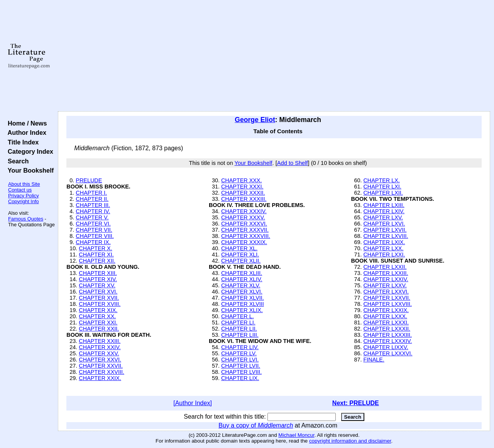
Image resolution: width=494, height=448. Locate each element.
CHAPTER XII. (97, 261)
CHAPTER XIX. (98, 310)
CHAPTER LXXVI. (386, 292)
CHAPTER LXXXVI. (388, 353)
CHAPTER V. (92, 217)
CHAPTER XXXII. (243, 193)
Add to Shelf (293, 163)
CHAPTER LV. (239, 353)
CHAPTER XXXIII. (244, 199)
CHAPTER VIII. (95, 236)
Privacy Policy (24, 196)
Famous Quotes (26, 219)
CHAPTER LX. (381, 180)
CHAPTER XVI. (98, 292)
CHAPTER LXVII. (385, 230)
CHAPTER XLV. (241, 285)
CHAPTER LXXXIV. (387, 341)
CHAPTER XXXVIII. (246, 236)
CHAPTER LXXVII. (387, 298)
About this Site (24, 184)
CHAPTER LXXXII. (387, 329)
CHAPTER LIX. (240, 378)
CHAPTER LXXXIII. (387, 335)
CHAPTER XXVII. (101, 366)
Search (16, 161)
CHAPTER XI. (96, 255)
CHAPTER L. (238, 316)
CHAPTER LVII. (241, 366)
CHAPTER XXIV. (100, 347)
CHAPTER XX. (97, 316)
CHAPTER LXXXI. (386, 322)
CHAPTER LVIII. (241, 372)
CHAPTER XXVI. (100, 360)
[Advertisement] (274, 56)
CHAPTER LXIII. (384, 205)
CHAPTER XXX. (242, 180)
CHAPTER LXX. (383, 248)
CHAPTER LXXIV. (386, 279)
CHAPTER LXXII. (385, 267)
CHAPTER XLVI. (242, 292)
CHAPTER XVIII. (100, 304)
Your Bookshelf (29, 170)
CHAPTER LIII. (240, 335)
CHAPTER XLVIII (243, 304)
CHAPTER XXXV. (243, 217)
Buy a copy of (256, 425)
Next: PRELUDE (356, 403)
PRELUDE (89, 180)
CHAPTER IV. (93, 211)
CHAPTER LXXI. (384, 255)
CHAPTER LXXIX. (386, 310)
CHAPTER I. (91, 193)
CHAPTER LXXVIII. (387, 304)
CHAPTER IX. (93, 242)
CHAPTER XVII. (99, 298)
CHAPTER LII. (239, 329)
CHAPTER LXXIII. (386, 273)
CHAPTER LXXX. (385, 316)
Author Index (25, 132)
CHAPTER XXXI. (242, 187)
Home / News (26, 123)
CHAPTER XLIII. (242, 273)
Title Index (21, 142)
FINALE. (374, 360)
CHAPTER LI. (238, 322)
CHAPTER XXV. (99, 353)
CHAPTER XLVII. (243, 298)
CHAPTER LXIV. (384, 211)
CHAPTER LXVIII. (386, 236)
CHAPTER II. (92, 199)
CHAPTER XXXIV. (244, 211)
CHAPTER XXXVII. (245, 230)
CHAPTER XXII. (99, 329)
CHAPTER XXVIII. (102, 372)
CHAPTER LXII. (383, 193)
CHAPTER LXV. (383, 217)
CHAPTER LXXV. (385, 285)
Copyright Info (24, 201)
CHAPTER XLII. (241, 261)
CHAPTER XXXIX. (244, 242)
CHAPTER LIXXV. (386, 347)
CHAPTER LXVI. (384, 224)
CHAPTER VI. (93, 224)
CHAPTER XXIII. (100, 341)
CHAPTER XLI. (240, 255)
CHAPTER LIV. (240, 347)
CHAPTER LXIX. (384, 242)
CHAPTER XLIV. (242, 279)
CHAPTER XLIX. (242, 310)
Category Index (29, 151)
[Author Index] (193, 403)
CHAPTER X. (95, 248)
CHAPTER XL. (239, 248)
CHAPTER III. (93, 205)
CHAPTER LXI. (382, 187)
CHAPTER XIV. (98, 279)
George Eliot (255, 120)
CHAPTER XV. (97, 285)
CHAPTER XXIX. (100, 378)
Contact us (20, 190)
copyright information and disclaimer (350, 441)
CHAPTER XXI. (98, 322)
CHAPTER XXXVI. (244, 224)
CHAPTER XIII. (98, 273)
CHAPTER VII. (94, 230)
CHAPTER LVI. (240, 360)
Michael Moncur (296, 435)
